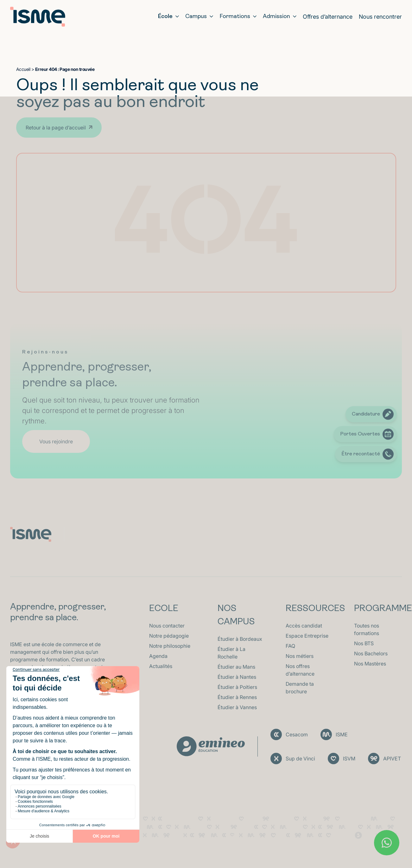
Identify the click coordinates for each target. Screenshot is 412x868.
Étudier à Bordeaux (240, 639)
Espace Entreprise (307, 636)
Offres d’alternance (328, 17)
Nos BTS (364, 643)
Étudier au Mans (236, 667)
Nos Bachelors (371, 653)
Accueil (23, 69)
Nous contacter (167, 626)
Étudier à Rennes (237, 697)
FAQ (290, 646)
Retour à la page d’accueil (56, 128)
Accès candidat (304, 626)
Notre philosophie (170, 646)
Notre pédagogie (169, 636)
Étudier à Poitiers (237, 687)
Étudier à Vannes (237, 707)
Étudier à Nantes (237, 677)
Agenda (158, 656)
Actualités (161, 666)
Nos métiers (300, 656)
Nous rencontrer (380, 17)
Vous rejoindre (56, 441)
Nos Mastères (370, 664)
